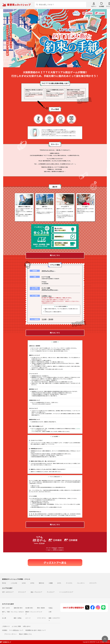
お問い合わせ (27, 626)
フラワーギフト (41, 618)
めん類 (4, 618)
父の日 (24, 583)
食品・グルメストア (36, 592)
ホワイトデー (93, 583)
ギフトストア (22, 592)
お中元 (32, 583)
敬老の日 (41, 583)
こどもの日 (14, 583)
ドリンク (40, 612)
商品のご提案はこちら (25, 634)
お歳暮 (51, 583)
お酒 (50, 612)
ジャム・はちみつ (19, 612)
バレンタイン (81, 583)
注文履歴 (101, 6)
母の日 (4, 583)
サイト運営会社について (16, 630)
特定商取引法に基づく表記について (36, 630)
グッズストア (51, 592)
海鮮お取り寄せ (18, 608)
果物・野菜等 (41, 608)
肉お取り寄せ (29, 608)
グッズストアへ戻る (55, 563)
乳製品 (51, 608)
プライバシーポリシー (11, 634)
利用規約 (5, 630)
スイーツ (28, 618)
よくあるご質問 (16, 626)
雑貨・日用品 (18, 618)
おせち (59, 583)
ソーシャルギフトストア (66, 592)
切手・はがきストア (8, 592)
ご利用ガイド (6, 626)
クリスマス (69, 583)
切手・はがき (6, 608)
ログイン (94, 6)
